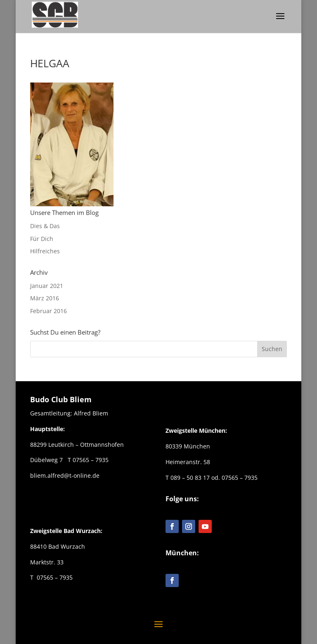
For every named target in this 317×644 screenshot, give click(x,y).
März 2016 (45, 298)
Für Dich (42, 239)
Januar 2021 (47, 286)
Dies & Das (45, 226)
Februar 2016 (48, 311)
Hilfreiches (45, 251)
